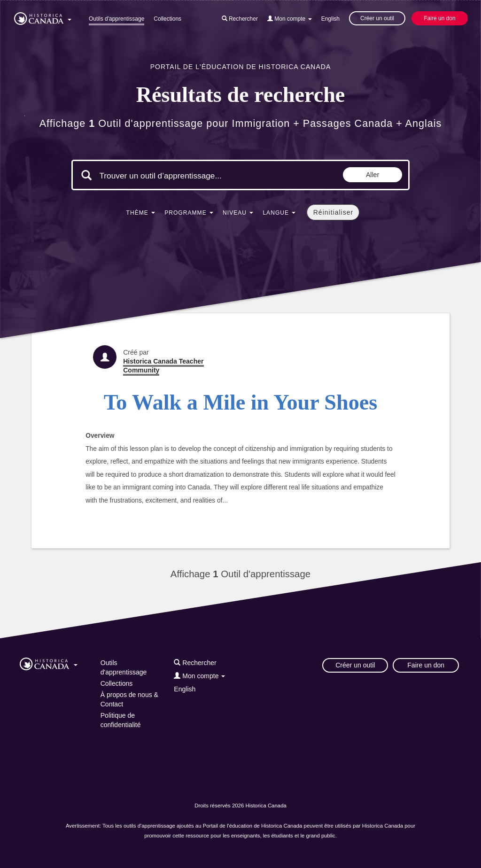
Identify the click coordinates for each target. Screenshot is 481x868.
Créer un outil (377, 18)
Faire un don (439, 18)
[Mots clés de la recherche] (178, 176)
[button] (43, 17)
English (330, 19)
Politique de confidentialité (121, 720)
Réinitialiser (333, 212)
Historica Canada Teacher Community (163, 366)
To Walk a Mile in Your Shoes (241, 402)
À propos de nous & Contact (129, 699)
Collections (167, 19)
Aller (372, 175)
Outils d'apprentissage (116, 19)
